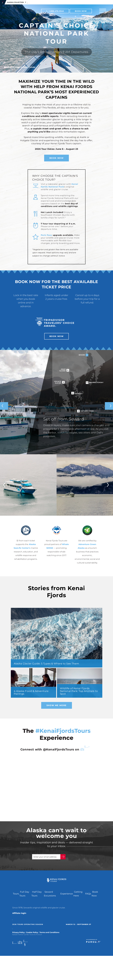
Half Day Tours (37, 896)
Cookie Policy (32, 935)
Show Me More (56, 705)
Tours (16, 896)
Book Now (81, 11)
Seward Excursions (50, 896)
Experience (67, 896)
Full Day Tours (24, 896)
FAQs (88, 896)
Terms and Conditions (49, 935)
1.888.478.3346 (55, 11)
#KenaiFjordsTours (63, 731)
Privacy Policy (18, 935)
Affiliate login (19, 916)
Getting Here (78, 896)
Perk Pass (46, 235)
